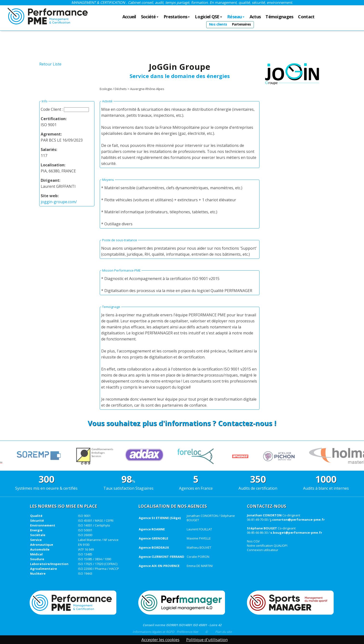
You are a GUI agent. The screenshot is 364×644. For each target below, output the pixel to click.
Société (150, 17)
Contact (306, 17)
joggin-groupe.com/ (59, 202)
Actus (255, 17)
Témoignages (279, 17)
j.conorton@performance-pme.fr (298, 520)
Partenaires (242, 24)
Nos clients (218, 24)
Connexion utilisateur (263, 550)
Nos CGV (253, 541)
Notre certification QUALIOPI (267, 546)
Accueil (129, 17)
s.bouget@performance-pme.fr (296, 533)
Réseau (236, 17)
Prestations (177, 17)
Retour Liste (50, 64)
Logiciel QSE (209, 17)
